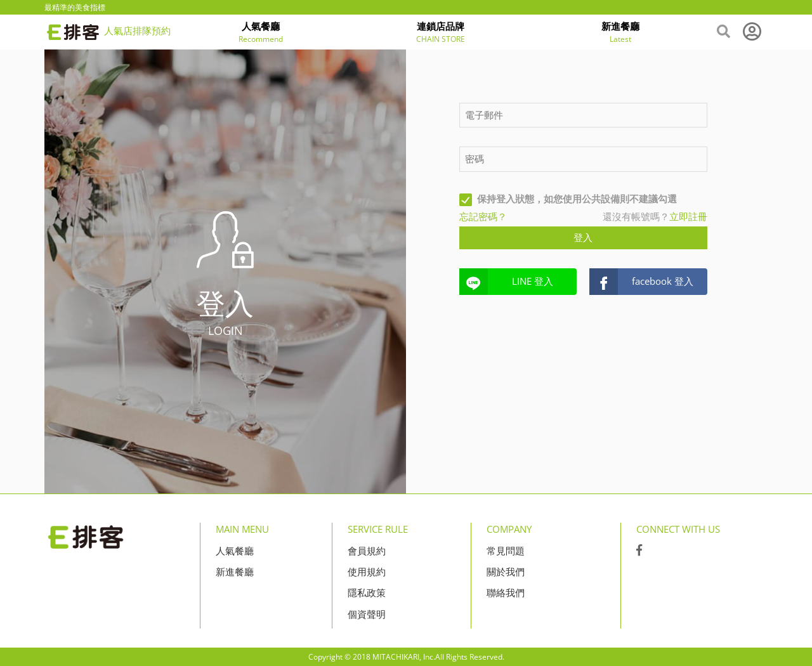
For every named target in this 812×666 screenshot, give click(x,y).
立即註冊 (688, 216)
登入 (583, 237)
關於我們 (506, 571)
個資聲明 (367, 614)
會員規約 (367, 551)
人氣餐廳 (235, 551)
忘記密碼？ (483, 216)
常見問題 (506, 551)
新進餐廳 (235, 571)
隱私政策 (367, 592)
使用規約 (367, 571)
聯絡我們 (506, 592)
